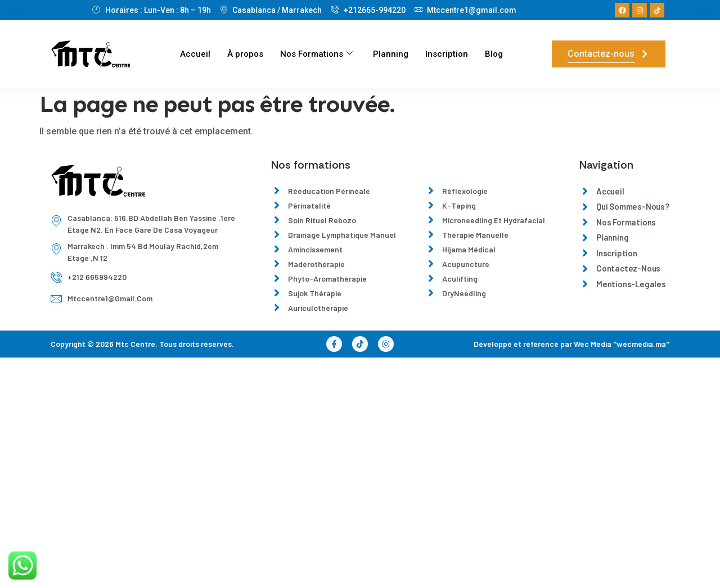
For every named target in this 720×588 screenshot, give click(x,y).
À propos (245, 54)
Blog (494, 54)
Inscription (447, 54)
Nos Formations (316, 54)
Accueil (195, 54)
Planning (391, 54)
